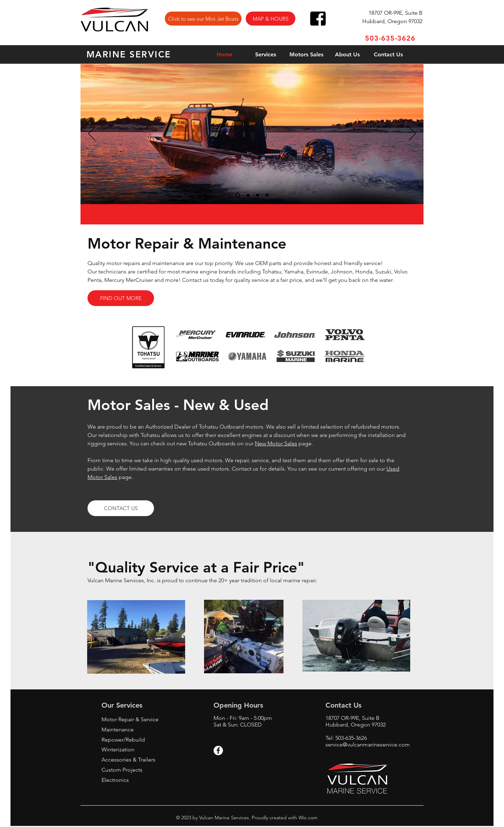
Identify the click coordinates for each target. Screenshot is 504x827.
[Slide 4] (267, 195)
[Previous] (92, 134)
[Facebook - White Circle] (218, 750)
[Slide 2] (248, 195)
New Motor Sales (276, 443)
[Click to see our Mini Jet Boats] (203, 19)
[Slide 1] (238, 195)
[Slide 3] (258, 195)
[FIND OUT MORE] (121, 298)
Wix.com (307, 818)
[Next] (412, 134)
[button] (271, 19)
